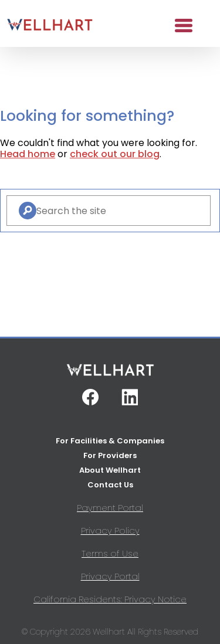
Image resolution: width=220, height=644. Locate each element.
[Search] (28, 211)
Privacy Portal (110, 576)
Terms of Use (110, 553)
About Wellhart (110, 470)
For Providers (110, 455)
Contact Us (110, 485)
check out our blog (115, 154)
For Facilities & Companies (110, 441)
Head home (28, 154)
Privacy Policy (110, 531)
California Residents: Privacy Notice (110, 599)
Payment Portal (110, 508)
